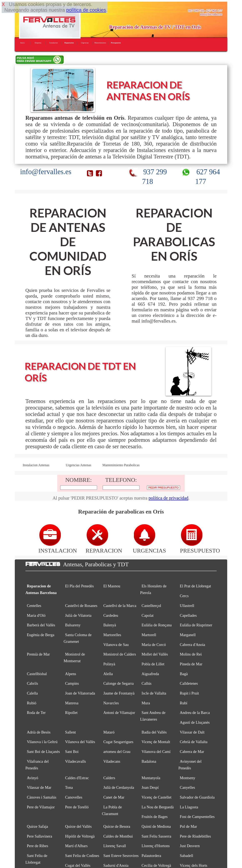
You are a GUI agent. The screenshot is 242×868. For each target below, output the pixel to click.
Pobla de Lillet (153, 664)
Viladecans (112, 761)
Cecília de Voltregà (156, 865)
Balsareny (73, 625)
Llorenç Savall (115, 846)
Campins (72, 683)
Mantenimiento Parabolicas (121, 465)
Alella (108, 674)
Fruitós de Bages (155, 817)
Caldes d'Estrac (77, 778)
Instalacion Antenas (36, 465)
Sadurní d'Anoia (116, 865)
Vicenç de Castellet (157, 797)
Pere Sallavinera (39, 836)
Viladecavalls (76, 761)
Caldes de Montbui (118, 836)
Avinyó (32, 778)
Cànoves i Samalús (42, 797)
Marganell (188, 635)
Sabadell (186, 856)
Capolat (148, 615)
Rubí (183, 703)
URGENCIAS (150, 547)
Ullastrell (187, 606)
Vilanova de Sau (116, 645)
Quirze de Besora (117, 826)
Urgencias (85, 43)
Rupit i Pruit (189, 693)
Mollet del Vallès (155, 654)
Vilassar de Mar (39, 787)
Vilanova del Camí (156, 752)
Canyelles (187, 787)
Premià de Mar (38, 654)
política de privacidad (168, 498)
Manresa (72, 703)
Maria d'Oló (36, 615)
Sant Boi (72, 752)
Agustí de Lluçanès (195, 722)
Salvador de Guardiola (197, 797)
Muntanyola (151, 778)
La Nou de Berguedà (158, 807)
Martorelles (112, 635)
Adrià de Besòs (39, 732)
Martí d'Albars (76, 846)
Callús (147, 683)
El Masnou (112, 586)
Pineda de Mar (191, 664)
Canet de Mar (114, 797)
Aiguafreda (150, 674)
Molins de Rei (191, 654)
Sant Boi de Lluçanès (43, 752)
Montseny (187, 778)
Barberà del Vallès (41, 625)
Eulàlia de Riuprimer (196, 625)
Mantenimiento (100, 43)
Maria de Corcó (154, 645)
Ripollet (71, 713)
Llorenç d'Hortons (156, 846)
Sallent (71, 732)
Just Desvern (190, 846)
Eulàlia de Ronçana (157, 625)
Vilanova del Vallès (80, 742)
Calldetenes (189, 683)
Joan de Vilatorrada (80, 693)
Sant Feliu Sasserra (156, 836)
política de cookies (86, 10)
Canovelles (74, 797)
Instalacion (54, 43)
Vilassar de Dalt (192, 732)
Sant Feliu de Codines (82, 856)
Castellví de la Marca (120, 606)
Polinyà (109, 664)
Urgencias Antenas (79, 465)
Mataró (109, 732)
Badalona (149, 761)
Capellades (188, 615)
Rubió (32, 703)
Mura (146, 703)
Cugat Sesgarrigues (118, 742)
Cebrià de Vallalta (194, 742)
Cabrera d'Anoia (192, 645)
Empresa (38, 43)
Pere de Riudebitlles (195, 836)
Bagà (184, 674)
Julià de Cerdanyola (119, 787)
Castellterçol (151, 606)
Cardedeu (111, 615)
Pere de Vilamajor (41, 807)
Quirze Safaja (37, 826)
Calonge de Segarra (118, 683)
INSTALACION (58, 547)
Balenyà (110, 625)
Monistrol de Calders (120, 654)
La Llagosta (189, 807)
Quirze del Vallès (79, 826)
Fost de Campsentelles (197, 817)
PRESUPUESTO (200, 547)
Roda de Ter (36, 713)
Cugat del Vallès (78, 865)
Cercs (184, 596)
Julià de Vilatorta (78, 615)
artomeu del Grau (117, 752)
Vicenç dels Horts (193, 865)
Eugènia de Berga (41, 635)
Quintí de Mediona (156, 826)
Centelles (34, 606)
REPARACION (104, 547)
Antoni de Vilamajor (119, 713)
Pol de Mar (188, 826)
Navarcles (111, 703)
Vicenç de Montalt (156, 742)
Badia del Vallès (154, 732)
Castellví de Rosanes (81, 606)
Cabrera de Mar (192, 752)
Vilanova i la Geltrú (42, 742)
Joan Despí (150, 787)
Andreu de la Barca (195, 713)
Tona (69, 787)
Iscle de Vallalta (154, 693)
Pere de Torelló (77, 807)
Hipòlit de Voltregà (80, 836)
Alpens (71, 674)
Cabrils (32, 683)
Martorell (149, 635)
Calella (32, 693)
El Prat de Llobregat (195, 586)
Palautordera (151, 856)
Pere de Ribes (37, 846)
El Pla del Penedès (80, 586)
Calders (109, 778)
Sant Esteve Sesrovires (121, 856)
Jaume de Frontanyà (119, 693)
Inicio (22, 43)
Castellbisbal (37, 674)
